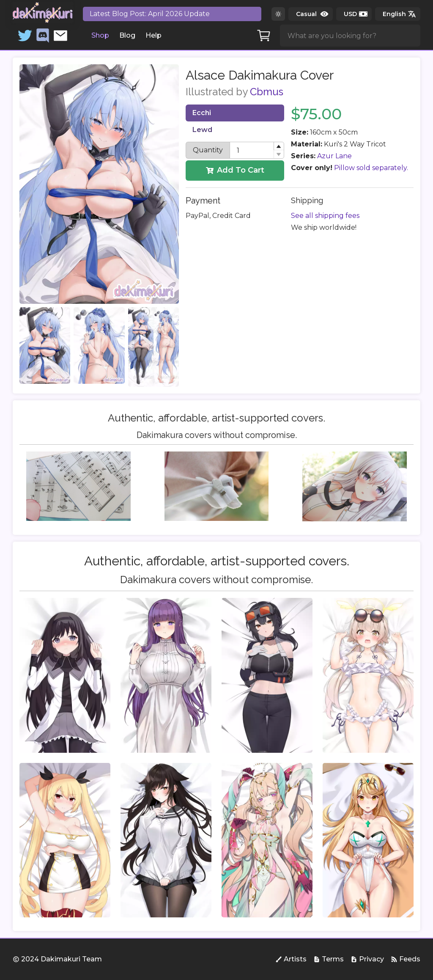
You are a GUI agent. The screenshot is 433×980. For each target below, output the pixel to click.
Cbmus (267, 92)
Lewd (202, 130)
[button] (279, 146)
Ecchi (202, 113)
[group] (65, 675)
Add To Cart (235, 170)
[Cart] (264, 36)
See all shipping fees (325, 216)
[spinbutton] (257, 150)
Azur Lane (334, 156)
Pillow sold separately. (371, 168)
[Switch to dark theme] (278, 14)
